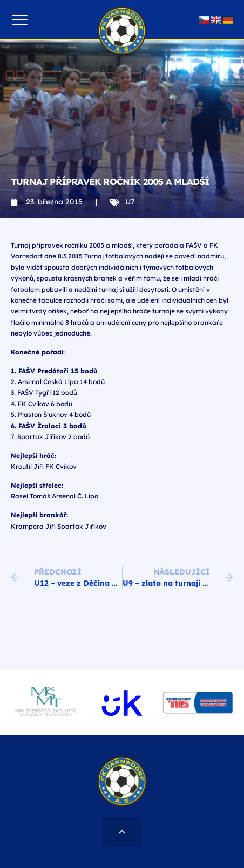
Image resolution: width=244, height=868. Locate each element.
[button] (20, 20)
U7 (130, 202)
